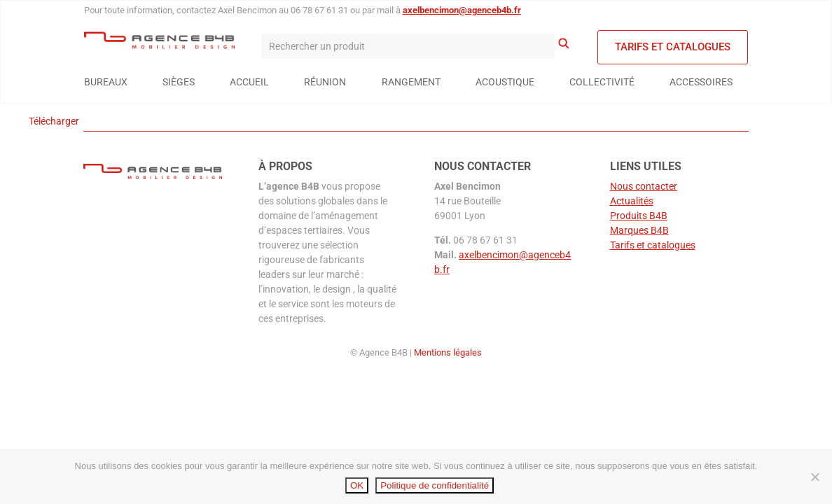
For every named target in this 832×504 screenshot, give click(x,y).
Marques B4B (639, 230)
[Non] (814, 477)
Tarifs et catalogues (673, 47)
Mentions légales (448, 352)
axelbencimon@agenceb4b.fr (462, 10)
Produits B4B (639, 216)
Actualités (632, 201)
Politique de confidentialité (435, 485)
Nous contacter (644, 186)
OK (357, 485)
